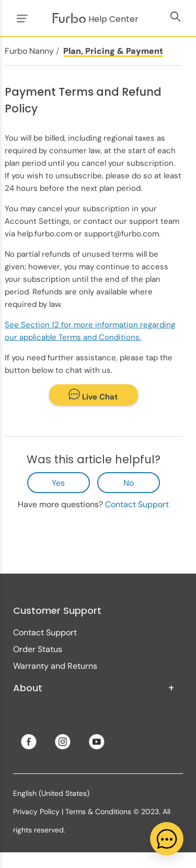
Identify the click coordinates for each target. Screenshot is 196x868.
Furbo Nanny (29, 51)
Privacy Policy (36, 812)
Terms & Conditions (98, 812)
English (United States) (51, 793)
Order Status (38, 649)
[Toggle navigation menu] (20, 18)
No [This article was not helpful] (129, 483)
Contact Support (137, 504)
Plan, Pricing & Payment (113, 51)
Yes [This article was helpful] (58, 483)
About (94, 688)
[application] (167, 839)
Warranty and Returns (55, 666)
